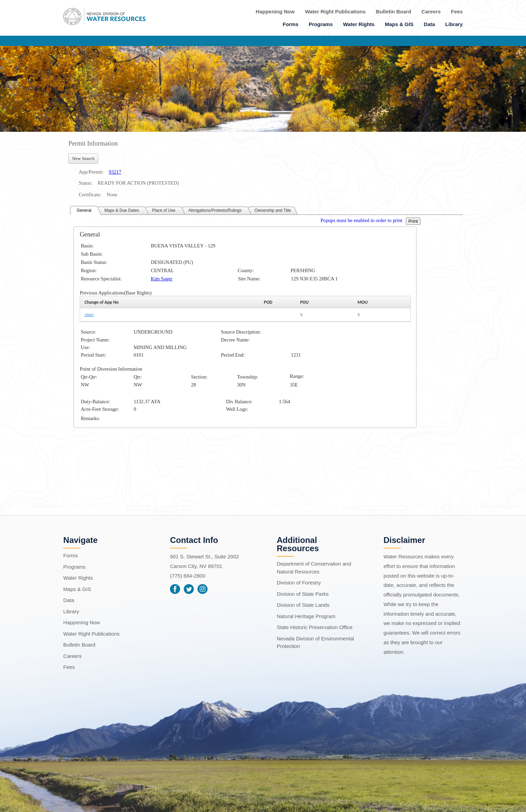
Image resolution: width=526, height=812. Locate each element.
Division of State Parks (303, 594)
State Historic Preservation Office (315, 627)
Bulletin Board (394, 11)
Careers (431, 11)
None (112, 195)
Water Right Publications (335, 11)
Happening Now (275, 11)
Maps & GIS (399, 24)
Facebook (175, 589)
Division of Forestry (299, 583)
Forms (290, 24)
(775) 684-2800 (188, 576)
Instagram (203, 589)
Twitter (189, 589)
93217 (115, 172)
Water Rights (359, 24)
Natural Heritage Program (306, 616)
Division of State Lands (303, 605)
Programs (321, 24)
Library (454, 24)
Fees (457, 11)
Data (429, 24)
